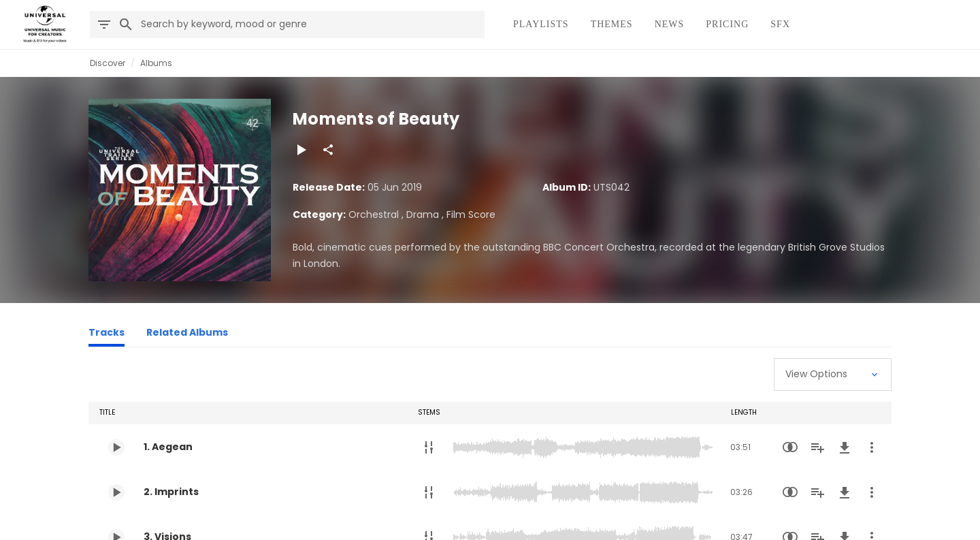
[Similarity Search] (790, 447)
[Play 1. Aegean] (116, 447)
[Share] (328, 150)
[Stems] (429, 447)
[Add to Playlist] (817, 447)
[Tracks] (107, 334)
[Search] (126, 25)
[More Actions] (872, 447)
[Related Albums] (187, 334)
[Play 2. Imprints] (116, 492)
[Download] (845, 447)
